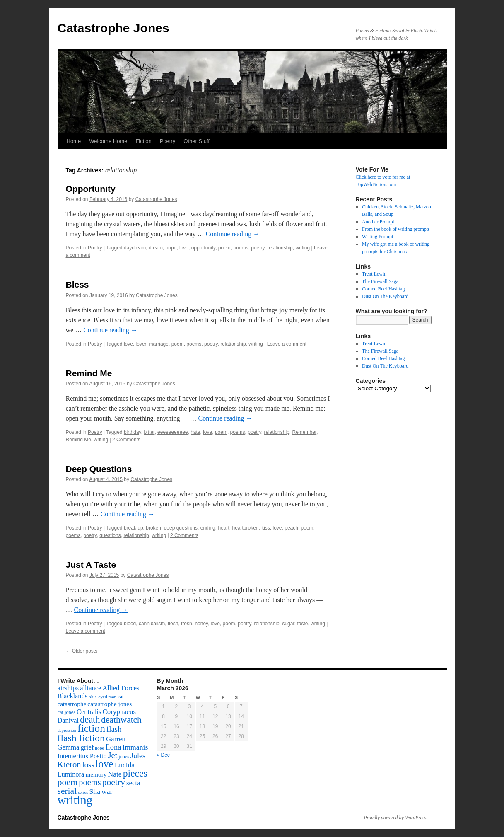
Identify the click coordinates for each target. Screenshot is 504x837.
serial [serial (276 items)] (67, 791)
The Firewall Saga (380, 281)
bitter (149, 432)
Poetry (168, 141)
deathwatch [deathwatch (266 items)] (121, 720)
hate (195, 432)
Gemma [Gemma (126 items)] (69, 747)
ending (208, 528)
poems (241, 248)
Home (74, 141)
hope (171, 248)
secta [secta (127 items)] (133, 783)
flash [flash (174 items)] (114, 729)
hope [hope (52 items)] (99, 748)
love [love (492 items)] (104, 764)
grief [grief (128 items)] (87, 747)
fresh (187, 624)
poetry (258, 248)
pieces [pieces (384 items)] (135, 773)
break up (134, 528)
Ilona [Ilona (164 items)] (113, 747)
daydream (135, 248)
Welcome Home (108, 141)
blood (130, 624)
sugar (288, 624)
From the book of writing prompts (396, 229)
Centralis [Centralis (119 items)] (89, 712)
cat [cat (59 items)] (121, 697)
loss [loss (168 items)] (88, 765)
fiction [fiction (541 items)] (91, 728)
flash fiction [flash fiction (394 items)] (81, 738)
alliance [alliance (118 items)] (90, 688)
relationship (280, 248)
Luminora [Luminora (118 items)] (71, 774)
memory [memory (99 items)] (96, 774)
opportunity (203, 248)
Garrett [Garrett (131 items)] (116, 739)
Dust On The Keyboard (385, 296)
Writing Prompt (377, 237)
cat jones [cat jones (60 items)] (67, 712)
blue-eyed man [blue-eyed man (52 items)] (102, 697)
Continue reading (233, 234)
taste (302, 624)
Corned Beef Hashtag (383, 289)
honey (201, 624)
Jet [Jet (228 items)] (113, 755)
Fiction (143, 141)
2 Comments (126, 440)
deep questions (181, 528)
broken (153, 528)
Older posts (82, 651)
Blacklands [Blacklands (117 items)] (72, 696)
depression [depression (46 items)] (67, 730)
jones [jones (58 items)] (124, 757)
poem (224, 248)
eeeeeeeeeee (172, 432)
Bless (77, 284)
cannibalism (152, 624)
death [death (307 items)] (90, 720)
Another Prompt (378, 222)
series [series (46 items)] (83, 792)
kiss (266, 528)
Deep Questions (99, 469)
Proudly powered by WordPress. (396, 818)
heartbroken (245, 528)
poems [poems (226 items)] (90, 782)
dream (156, 248)
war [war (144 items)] (107, 791)
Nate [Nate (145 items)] (115, 774)
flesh (173, 624)
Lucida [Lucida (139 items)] (125, 765)
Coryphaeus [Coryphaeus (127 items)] (119, 712)
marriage (159, 344)
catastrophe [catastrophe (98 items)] (72, 704)
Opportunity (91, 189)
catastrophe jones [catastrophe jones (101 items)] (110, 704)
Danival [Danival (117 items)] (68, 720)
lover (141, 344)
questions (110, 535)
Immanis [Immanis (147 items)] (135, 747)
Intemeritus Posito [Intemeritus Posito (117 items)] (82, 756)
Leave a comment (287, 344)
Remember (304, 432)
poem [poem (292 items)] (68, 782)
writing (303, 248)
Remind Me (89, 373)
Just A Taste (91, 565)
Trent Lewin (374, 274)
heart (223, 528)
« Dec (163, 755)
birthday (133, 432)
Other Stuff (197, 141)
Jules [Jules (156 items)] (138, 756)
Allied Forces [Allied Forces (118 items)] (121, 688)
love (184, 248)
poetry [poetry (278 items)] (114, 782)
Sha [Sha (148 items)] (95, 791)
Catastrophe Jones (113, 28)
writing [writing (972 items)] (75, 800)
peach (291, 528)
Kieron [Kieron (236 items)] (69, 764)
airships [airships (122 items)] (68, 688)
